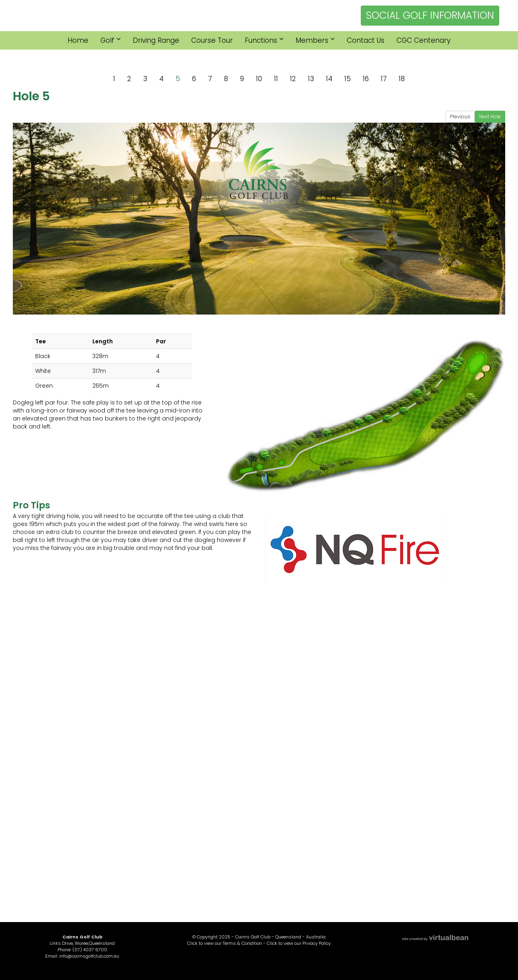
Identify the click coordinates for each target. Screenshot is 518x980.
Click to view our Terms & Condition (225, 943)
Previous (460, 117)
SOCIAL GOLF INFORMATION (430, 15)
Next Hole (490, 117)
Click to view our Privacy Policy (299, 943)
